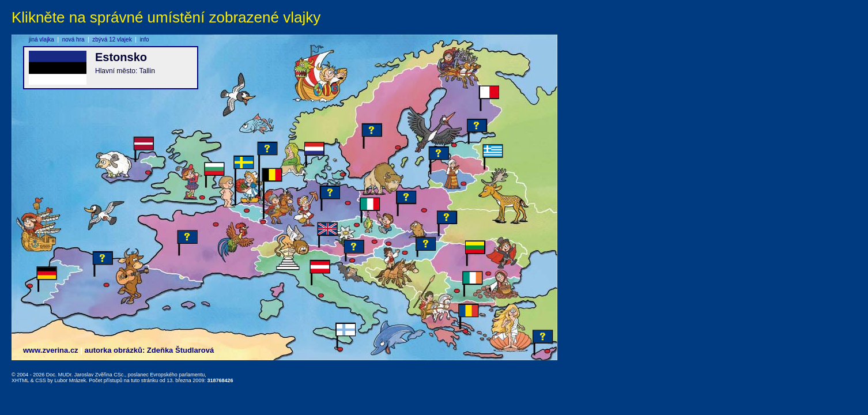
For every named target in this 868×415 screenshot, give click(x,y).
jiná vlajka (41, 39)
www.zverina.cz (51, 350)
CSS (41, 380)
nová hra (73, 39)
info (144, 39)
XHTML (20, 380)
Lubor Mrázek (70, 380)
